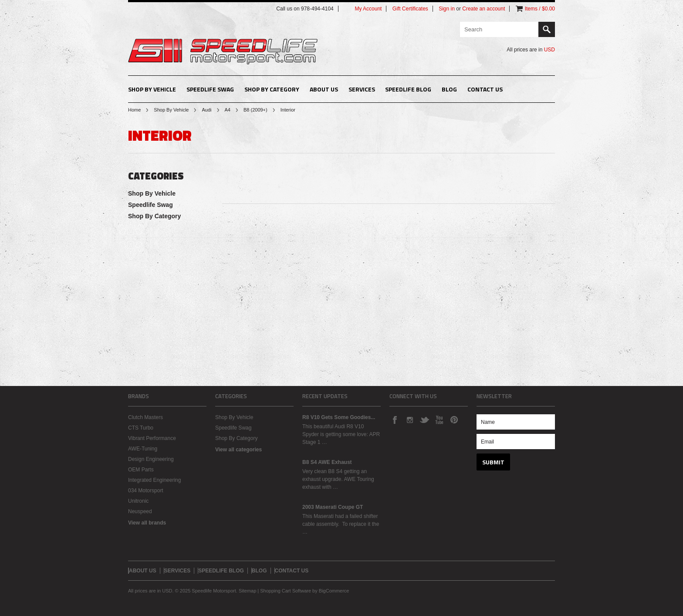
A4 (228, 110)
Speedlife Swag (210, 89)
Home (134, 110)
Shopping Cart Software (286, 591)
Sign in (447, 9)
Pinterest (454, 420)
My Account (368, 9)
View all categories (238, 450)
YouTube (439, 420)
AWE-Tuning (143, 449)
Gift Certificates (410, 9)
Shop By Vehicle (152, 89)
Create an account (484, 9)
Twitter (424, 420)
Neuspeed (140, 511)
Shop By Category (272, 89)
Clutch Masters (145, 417)
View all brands (147, 523)
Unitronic (138, 501)
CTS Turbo (141, 428)
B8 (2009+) (255, 110)
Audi (206, 110)
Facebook (395, 420)
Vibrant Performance (152, 438)
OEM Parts (141, 470)
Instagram (409, 420)
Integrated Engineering (154, 480)
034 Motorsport (146, 491)
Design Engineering (151, 459)
